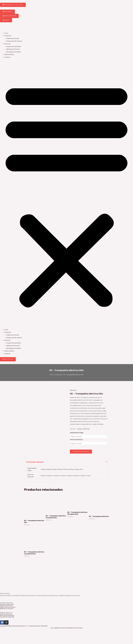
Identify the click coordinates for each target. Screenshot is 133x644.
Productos (8, 36)
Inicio (6, 33)
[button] (66, 194)
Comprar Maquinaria (7, 604)
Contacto (7, 57)
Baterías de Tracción (13, 49)
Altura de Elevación (76, 440)
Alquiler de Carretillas (14, 46)
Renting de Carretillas (14, 52)
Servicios (7, 44)
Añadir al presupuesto (81, 452)
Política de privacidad (64, 628)
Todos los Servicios (6, 614)
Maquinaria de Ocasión (14, 41)
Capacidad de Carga (77, 433)
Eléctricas (73, 390)
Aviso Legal (54, 628)
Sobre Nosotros (9, 54)
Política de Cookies (77, 628)
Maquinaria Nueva (13, 38)
